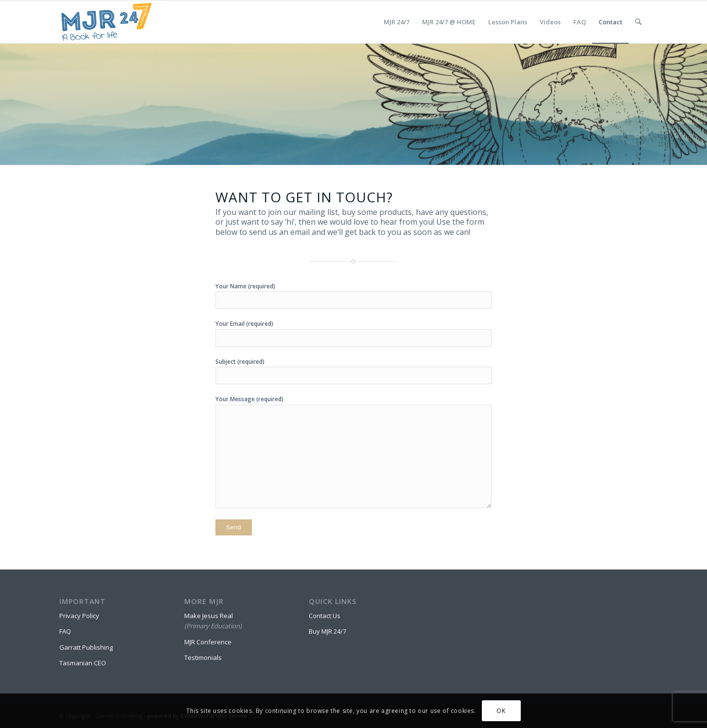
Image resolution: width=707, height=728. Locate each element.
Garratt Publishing (86, 647)
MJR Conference (208, 642)
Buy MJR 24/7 (327, 631)
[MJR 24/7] (106, 22)
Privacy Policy (79, 616)
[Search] (638, 22)
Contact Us (325, 616)
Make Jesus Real (209, 616)
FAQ (65, 631)
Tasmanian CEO (83, 663)
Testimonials (203, 657)
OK (501, 711)
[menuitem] (397, 22)
